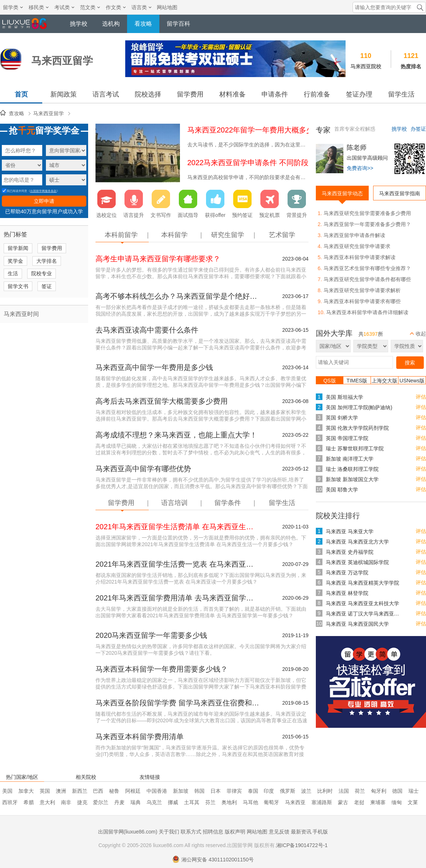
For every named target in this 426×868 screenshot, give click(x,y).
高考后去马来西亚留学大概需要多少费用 (162, 401)
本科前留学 (121, 235)
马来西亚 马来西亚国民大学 (357, 624)
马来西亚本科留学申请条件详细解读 (367, 312)
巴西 (98, 791)
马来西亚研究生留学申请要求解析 (362, 290)
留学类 (13, 7)
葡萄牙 (271, 802)
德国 (397, 791)
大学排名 (47, 261)
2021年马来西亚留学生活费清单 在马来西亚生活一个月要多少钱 (178, 527)
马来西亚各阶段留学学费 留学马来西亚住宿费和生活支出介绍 (178, 703)
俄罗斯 (288, 791)
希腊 (29, 802)
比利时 (325, 791)
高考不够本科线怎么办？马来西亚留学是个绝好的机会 (178, 296)
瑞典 (136, 802)
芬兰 (210, 802)
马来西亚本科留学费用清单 (140, 737)
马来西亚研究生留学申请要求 (357, 246)
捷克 (82, 802)
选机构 (111, 24)
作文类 (116, 7)
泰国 (253, 791)
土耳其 (192, 802)
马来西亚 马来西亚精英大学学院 (362, 583)
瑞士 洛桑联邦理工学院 (352, 469)
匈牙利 (379, 791)
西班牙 (10, 802)
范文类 (90, 7)
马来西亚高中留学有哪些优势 (143, 469)
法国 (344, 791)
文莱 (413, 802)
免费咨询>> (360, 168)
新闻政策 (64, 94)
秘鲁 (114, 791)
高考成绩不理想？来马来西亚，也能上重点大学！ (176, 435)
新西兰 (80, 791)
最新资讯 (301, 832)
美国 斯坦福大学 (344, 397)
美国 (7, 791)
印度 (269, 791)
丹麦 (119, 802)
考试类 (64, 7)
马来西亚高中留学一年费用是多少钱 (154, 367)
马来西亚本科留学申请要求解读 (360, 257)
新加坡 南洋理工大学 (350, 459)
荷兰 (360, 791)
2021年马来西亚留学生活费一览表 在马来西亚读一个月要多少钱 (178, 564)
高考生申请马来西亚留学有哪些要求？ (158, 259)
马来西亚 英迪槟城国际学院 (357, 562)
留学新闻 (18, 248)
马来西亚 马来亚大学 (350, 531)
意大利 (47, 802)
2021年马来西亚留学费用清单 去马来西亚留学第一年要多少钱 (178, 598)
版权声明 (235, 832)
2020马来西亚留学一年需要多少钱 (151, 635)
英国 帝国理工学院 (347, 438)
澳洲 (61, 791)
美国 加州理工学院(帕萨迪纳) (359, 407)
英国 (45, 791)
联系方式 (191, 832)
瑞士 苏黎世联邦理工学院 (355, 448)
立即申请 (44, 201)
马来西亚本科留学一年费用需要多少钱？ (162, 669)
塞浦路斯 (322, 802)
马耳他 (250, 802)
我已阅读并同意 (15, 191)
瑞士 (414, 791)
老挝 (359, 802)
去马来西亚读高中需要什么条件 (147, 330)
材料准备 (232, 94)
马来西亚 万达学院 (347, 573)
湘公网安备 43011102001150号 (213, 860)
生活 (13, 273)
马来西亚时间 (21, 314)
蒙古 (343, 802)
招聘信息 (213, 832)
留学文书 (18, 286)
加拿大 (26, 791)
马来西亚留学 (48, 113)
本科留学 (174, 235)
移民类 (39, 7)
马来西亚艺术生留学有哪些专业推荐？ (367, 268)
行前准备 (317, 94)
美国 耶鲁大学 (342, 490)
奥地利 (229, 802)
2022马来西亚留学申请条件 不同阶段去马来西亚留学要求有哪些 (292, 163)
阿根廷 (133, 791)
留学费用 (190, 94)
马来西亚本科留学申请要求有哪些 (362, 301)
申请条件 (275, 94)
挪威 (173, 802)
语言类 (141, 7)
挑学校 (79, 24)
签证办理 (359, 94)
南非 (66, 802)
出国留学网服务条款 (43, 191)
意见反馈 (279, 832)
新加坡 (181, 791)
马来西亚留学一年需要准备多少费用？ (367, 224)
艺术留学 (282, 235)
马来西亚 (295, 802)
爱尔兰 (101, 802)
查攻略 (17, 113)
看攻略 (143, 24)
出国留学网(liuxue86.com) (128, 832)
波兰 (306, 791)
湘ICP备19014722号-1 (302, 845)
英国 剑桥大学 (342, 418)
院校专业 (41, 273)
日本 (216, 791)
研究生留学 (228, 235)
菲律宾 (234, 791)
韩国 (199, 791)
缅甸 (397, 802)
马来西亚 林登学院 (347, 593)
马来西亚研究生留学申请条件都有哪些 (367, 279)
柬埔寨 (378, 802)
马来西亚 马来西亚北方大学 (357, 542)
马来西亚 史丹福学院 (350, 552)
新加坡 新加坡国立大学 (352, 479)
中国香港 (157, 791)
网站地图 (167, 7)
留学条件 (228, 503)
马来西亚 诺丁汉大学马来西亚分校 (364, 614)
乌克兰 (154, 802)
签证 (47, 286)
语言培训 (174, 503)
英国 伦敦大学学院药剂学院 (357, 428)
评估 (421, 397)
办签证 (418, 129)
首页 (21, 94)
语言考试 (106, 94)
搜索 (410, 363)
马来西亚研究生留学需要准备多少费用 (367, 213)
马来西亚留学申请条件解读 (354, 235)
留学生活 (401, 94)
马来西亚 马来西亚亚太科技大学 (362, 603)
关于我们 (169, 832)
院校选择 (148, 94)
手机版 (320, 832)
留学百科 (178, 24)
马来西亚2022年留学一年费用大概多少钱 (254, 130)
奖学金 (15, 261)
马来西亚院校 (366, 66)
